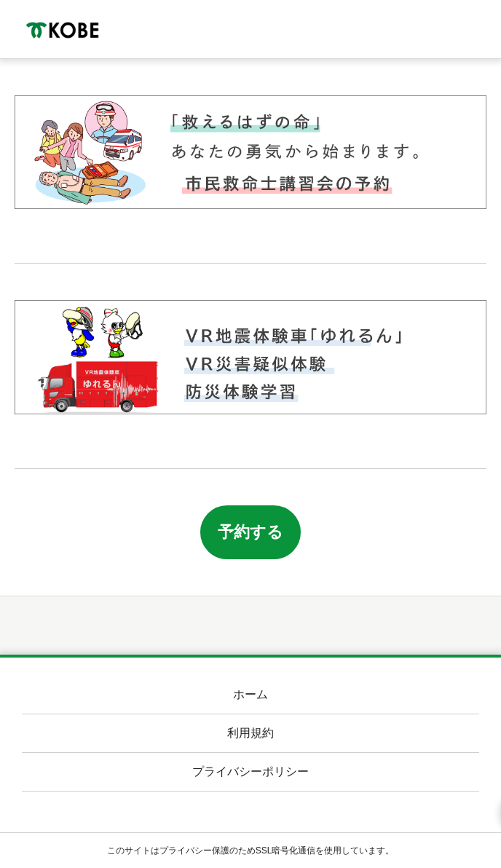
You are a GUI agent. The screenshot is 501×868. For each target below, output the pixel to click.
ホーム (250, 694)
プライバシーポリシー (250, 772)
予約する (250, 532)
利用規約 (250, 733)
